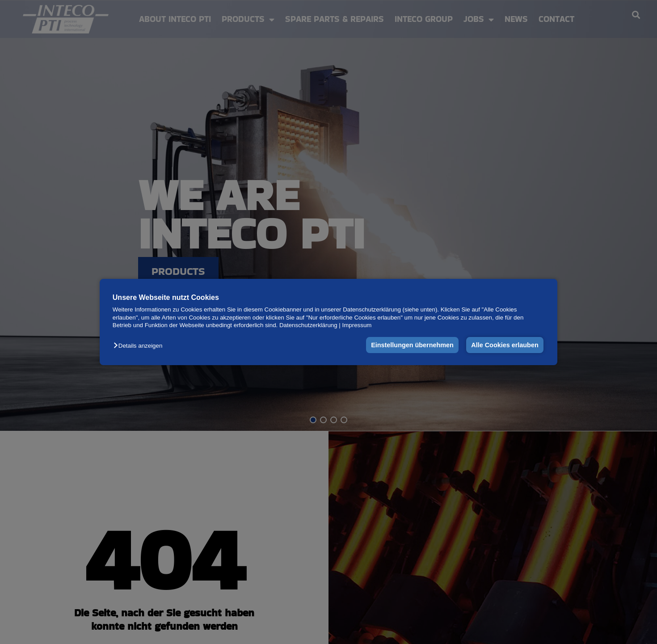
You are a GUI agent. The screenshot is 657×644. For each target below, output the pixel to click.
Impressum (357, 325)
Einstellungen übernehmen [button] (412, 345)
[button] (140, 346)
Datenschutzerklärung (308, 325)
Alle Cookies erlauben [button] (505, 345)
